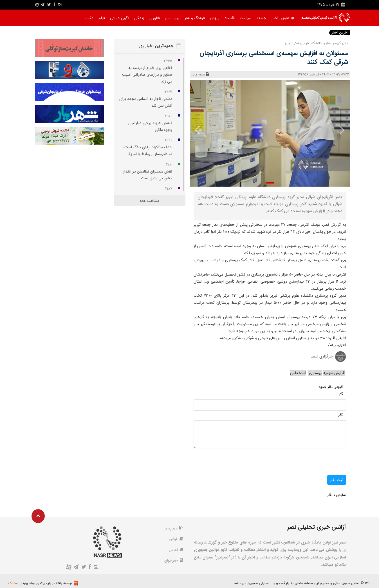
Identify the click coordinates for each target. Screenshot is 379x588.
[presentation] (338, 130)
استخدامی (298, 373)
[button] (270, 183)
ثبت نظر (337, 480)
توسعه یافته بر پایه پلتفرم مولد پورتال (46, 583)
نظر (341, 414)
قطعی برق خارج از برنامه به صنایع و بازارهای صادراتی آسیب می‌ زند (147, 75)
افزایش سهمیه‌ (334, 373)
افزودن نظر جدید (331, 387)
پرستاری (315, 373)
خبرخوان (174, 560)
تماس (176, 550)
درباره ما (174, 528)
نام (341, 394)
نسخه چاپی (200, 74)
